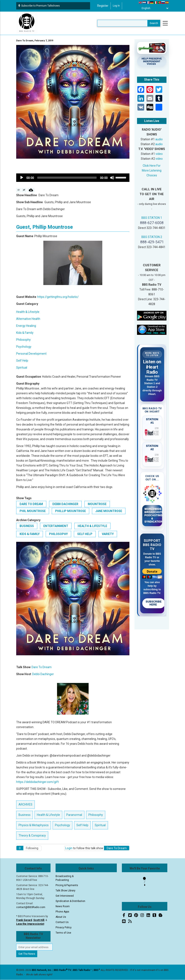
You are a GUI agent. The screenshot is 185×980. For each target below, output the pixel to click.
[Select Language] (154, 8)
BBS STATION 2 (152, 237)
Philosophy (23, 340)
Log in (116, 6)
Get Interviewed (65, 896)
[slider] (67, 178)
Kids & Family (25, 333)
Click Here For (152, 166)
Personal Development (31, 354)
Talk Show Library (65, 891)
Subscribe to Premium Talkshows (39, 6)
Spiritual (22, 368)
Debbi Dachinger (65, 504)
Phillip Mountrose (71, 511)
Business (27, 526)
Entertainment (56, 526)
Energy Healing (26, 326)
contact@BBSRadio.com (31, 907)
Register (103, 6)
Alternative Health (28, 319)
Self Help (22, 361)
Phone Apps (62, 912)
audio (159, 139)
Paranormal (74, 815)
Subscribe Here (154, 603)
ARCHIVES (25, 804)
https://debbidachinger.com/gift (37, 782)
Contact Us (62, 922)
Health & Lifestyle (28, 312)
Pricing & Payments (67, 885)
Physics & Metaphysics (34, 825)
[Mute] (112, 178)
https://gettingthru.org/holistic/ (58, 297)
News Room (63, 906)
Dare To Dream (31, 504)
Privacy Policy (64, 927)
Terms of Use (63, 933)
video (159, 154)
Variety (108, 534)
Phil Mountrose (33, 511)
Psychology (24, 347)
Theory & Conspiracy (32, 835)
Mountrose (97, 504)
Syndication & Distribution (70, 901)
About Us (61, 917)
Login (69, 848)
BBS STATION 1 (152, 218)
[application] (73, 178)
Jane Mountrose (109, 511)
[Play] (22, 178)
